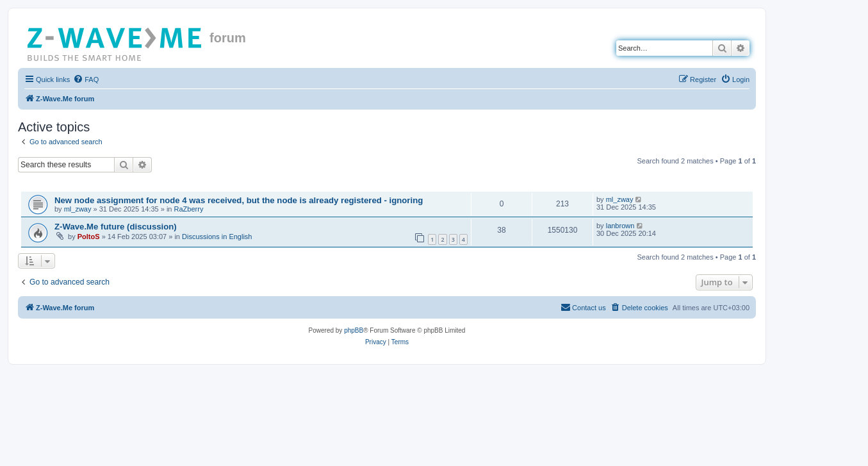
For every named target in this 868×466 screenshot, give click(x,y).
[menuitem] (86, 79)
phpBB (354, 330)
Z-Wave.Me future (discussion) (116, 227)
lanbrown (620, 226)
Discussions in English (217, 237)
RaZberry (189, 209)
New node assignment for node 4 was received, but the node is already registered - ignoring (239, 200)
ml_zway (78, 209)
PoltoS (89, 237)
